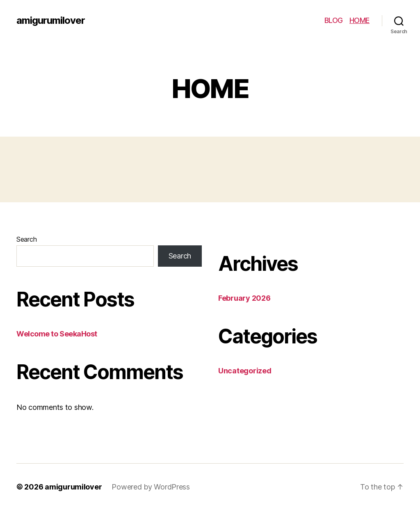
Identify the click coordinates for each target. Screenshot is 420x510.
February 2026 (244, 298)
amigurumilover (51, 21)
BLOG (334, 20)
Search (26, 239)
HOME (360, 20)
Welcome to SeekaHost (57, 334)
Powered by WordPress (151, 487)
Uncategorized (245, 371)
